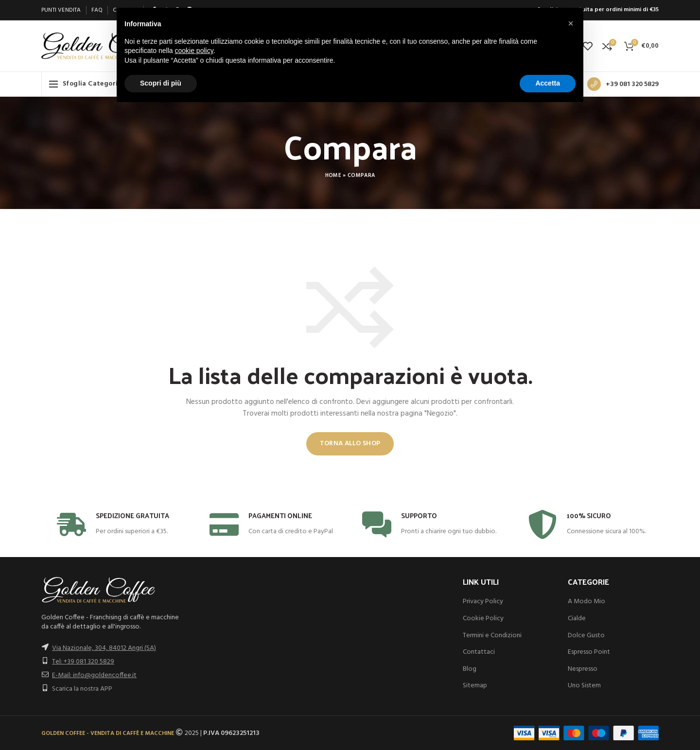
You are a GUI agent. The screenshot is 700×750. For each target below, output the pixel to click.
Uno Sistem (584, 686)
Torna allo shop (350, 444)
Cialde (577, 619)
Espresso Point (589, 652)
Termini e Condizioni (492, 636)
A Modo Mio (586, 602)
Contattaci (479, 652)
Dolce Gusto (586, 636)
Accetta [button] (548, 83)
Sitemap (475, 686)
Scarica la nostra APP (82, 689)
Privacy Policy (483, 602)
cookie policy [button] (194, 51)
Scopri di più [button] (161, 83)
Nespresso (583, 669)
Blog (470, 669)
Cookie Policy (483, 619)
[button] (571, 23)
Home (333, 175)
